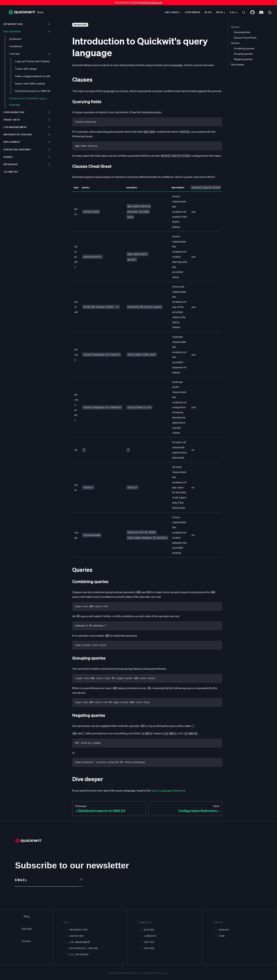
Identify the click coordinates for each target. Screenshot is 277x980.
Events (26, 941)
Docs (26, 12)
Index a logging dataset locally (33, 76)
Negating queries (243, 59)
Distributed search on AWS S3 (33, 91)
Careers (224, 930)
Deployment (12, 142)
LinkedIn (150, 936)
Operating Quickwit (17, 150)
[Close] (273, 3)
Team (222, 936)
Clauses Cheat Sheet (245, 38)
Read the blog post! (152, 2)
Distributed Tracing (84, 948)
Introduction (13, 24)
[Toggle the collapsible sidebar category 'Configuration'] (49, 112)
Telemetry (11, 172)
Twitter (149, 942)
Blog (208, 12)
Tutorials (14, 54)
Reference (11, 164)
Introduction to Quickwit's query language (28, 101)
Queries (235, 43)
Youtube (149, 948)
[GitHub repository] (252, 12)
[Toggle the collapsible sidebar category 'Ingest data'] (49, 120)
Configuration (14, 112)
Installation (16, 46)
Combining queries (244, 48)
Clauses (235, 27)
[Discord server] (261, 12)
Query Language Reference (168, 790)
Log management (15, 127)
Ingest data (12, 120)
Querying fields (242, 32)
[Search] (244, 12)
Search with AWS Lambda (30, 84)
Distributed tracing (18, 135)
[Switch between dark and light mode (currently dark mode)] (270, 12)
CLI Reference (79, 954)
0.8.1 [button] (233, 12)
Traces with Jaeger (26, 69)
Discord (149, 930)
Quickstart (15, 39)
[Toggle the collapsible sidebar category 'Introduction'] (49, 24)
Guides (8, 157)
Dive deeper (238, 64)
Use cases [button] (172, 12)
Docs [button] (220, 12)
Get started (12, 32)
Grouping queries (243, 54)
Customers (192, 12)
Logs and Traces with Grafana (32, 61)
